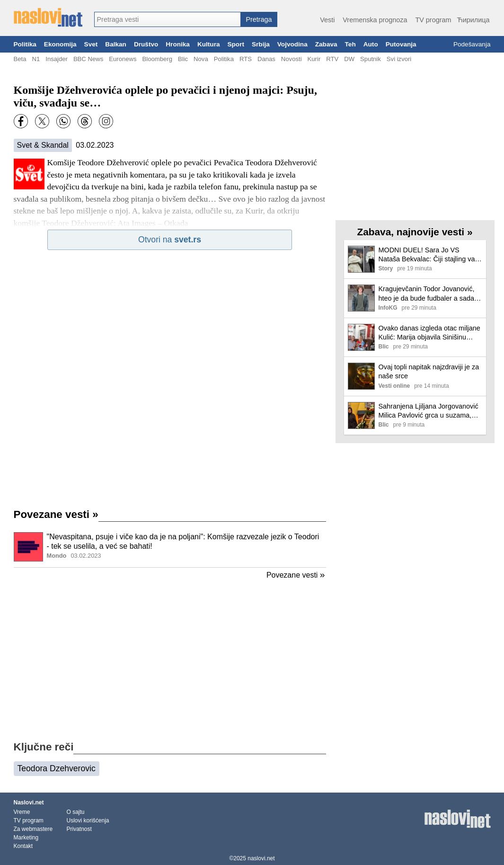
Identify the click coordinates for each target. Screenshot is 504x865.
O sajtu (76, 812)
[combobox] (168, 19)
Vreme (22, 812)
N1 (36, 59)
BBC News (88, 59)
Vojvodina (292, 44)
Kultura (209, 44)
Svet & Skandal (43, 145)
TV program (433, 20)
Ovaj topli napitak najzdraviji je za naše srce (429, 371)
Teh (350, 44)
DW (349, 59)
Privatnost (79, 829)
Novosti (292, 59)
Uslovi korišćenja (88, 820)
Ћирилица (473, 20)
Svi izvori (399, 59)
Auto (371, 44)
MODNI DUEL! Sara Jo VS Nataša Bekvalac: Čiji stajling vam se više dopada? (430, 255)
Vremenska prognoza (375, 20)
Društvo (146, 44)
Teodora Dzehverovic (57, 768)
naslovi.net (261, 858)
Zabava (326, 44)
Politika (25, 44)
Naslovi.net (29, 803)
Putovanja (401, 44)
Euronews (123, 59)
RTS (246, 59)
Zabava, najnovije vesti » (415, 232)
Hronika (178, 44)
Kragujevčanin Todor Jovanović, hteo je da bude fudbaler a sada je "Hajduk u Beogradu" (430, 294)
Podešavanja (472, 44)
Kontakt (23, 846)
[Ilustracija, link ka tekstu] (28, 548)
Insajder (57, 59)
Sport (236, 44)
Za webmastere (33, 829)
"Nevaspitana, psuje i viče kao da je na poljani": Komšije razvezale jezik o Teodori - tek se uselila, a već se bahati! (183, 542)
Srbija (261, 44)
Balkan (116, 44)
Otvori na (170, 240)
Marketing (26, 838)
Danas (266, 59)
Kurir (314, 59)
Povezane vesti (56, 514)
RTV (332, 59)
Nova (201, 59)
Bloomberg (157, 59)
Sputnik (371, 59)
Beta (20, 59)
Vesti (327, 20)
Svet (91, 44)
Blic (183, 59)
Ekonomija (60, 44)
